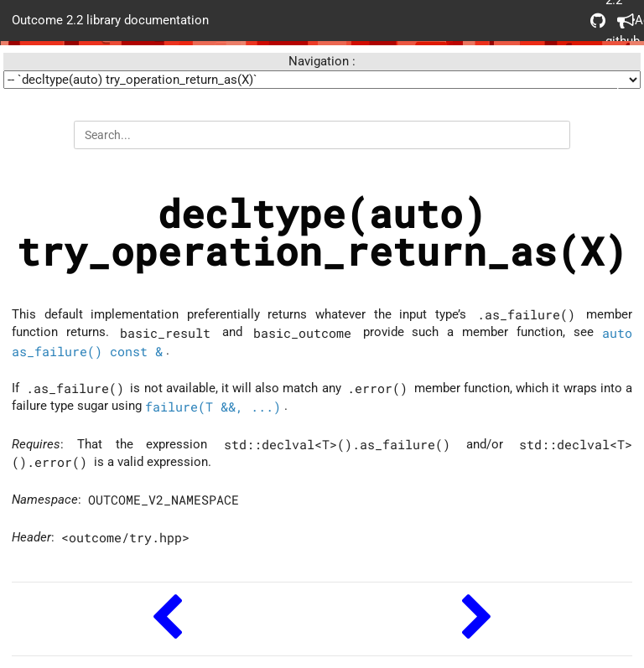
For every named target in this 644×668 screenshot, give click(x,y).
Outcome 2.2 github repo (598, 21)
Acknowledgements (625, 21)
